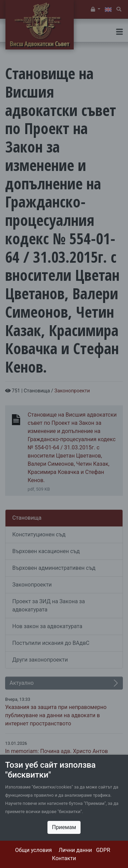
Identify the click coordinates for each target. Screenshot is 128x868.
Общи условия (33, 850)
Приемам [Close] (64, 827)
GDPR (103, 850)
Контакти (64, 858)
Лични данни (75, 850)
